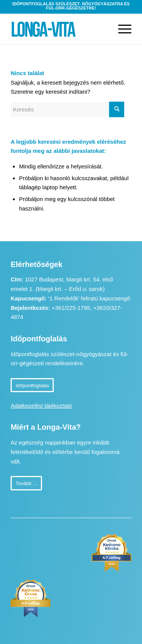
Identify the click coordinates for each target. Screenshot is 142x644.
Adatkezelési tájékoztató (41, 406)
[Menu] (121, 29)
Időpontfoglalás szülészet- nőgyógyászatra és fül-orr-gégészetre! (71, 6)
